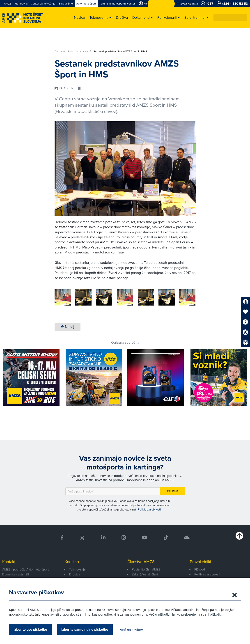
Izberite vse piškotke (30, 629)
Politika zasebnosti (207, 574)
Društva (75, 574)
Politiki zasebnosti (149, 509)
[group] (102, 297)
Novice (86, 51)
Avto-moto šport (66, 51)
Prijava (173, 491)
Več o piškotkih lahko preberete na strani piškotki (185, 614)
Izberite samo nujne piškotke (85, 629)
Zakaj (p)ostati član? (145, 574)
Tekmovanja (77, 569)
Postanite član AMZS (146, 569)
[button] (244, 18)
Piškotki (200, 569)
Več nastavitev (131, 630)
